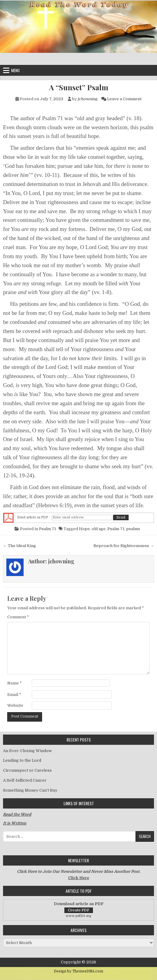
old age (99, 529)
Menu (15, 70)
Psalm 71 (47, 529)
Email (14, 695)
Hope (84, 529)
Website (15, 705)
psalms (133, 529)
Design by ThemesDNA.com (78, 971)
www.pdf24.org (78, 916)
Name (15, 683)
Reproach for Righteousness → (124, 546)
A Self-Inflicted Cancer (25, 780)
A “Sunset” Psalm (79, 87)
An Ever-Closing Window (27, 751)
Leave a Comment (124, 99)
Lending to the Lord (22, 760)
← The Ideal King (20, 546)
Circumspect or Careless (27, 770)
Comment (18, 617)
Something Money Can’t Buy (30, 790)
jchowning (88, 99)
